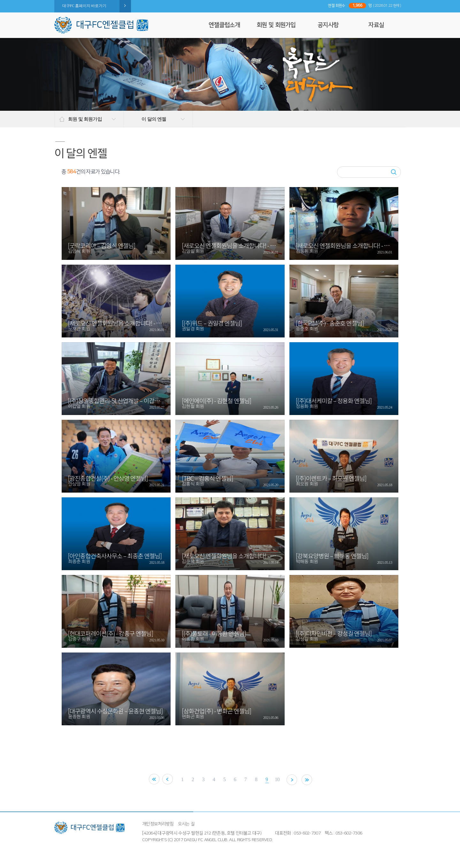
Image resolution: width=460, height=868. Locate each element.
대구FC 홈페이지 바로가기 (84, 6)
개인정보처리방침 (158, 824)
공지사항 (328, 25)
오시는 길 (186, 824)
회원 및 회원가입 (276, 25)
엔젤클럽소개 (224, 25)
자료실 (376, 25)
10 (281, 779)
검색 (394, 172)
